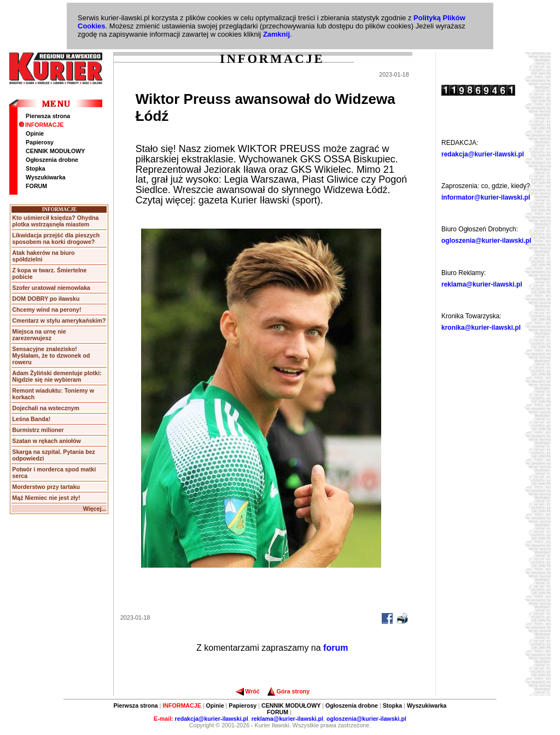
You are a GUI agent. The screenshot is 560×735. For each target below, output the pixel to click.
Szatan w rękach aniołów (46, 441)
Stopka (36, 168)
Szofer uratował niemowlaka (51, 288)
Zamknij (276, 34)
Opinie (35, 133)
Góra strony (288, 691)
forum (336, 648)
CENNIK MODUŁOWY (55, 151)
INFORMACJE (41, 125)
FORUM (36, 186)
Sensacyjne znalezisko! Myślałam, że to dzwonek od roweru (51, 355)
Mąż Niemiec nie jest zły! (46, 498)
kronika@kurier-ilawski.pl (481, 328)
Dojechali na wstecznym (46, 408)
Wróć (247, 691)
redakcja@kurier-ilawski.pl (483, 154)
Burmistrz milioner (38, 430)
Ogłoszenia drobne (52, 160)
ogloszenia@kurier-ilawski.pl (486, 241)
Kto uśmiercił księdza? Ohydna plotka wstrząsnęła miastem (55, 221)
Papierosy (40, 142)
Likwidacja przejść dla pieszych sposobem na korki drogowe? (56, 238)
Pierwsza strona (48, 116)
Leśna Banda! (31, 419)
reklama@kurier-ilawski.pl (482, 284)
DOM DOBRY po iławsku (46, 299)
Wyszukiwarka (46, 177)
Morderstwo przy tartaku (46, 487)
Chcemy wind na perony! (46, 310)
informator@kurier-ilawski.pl (486, 197)
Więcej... (95, 509)
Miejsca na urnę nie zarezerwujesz (39, 335)
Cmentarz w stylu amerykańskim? (59, 320)
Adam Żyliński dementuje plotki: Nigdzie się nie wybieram (57, 376)
